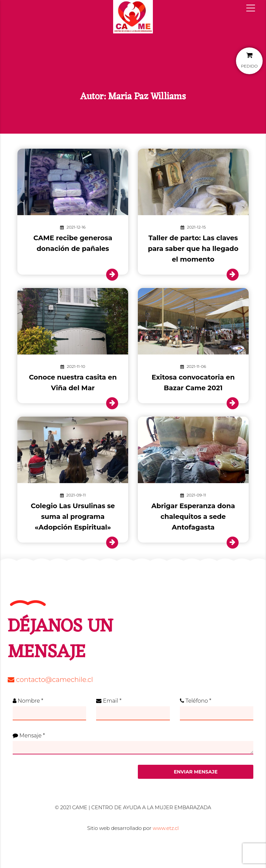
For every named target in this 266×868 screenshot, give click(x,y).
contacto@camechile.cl (50, 680)
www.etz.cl (166, 828)
